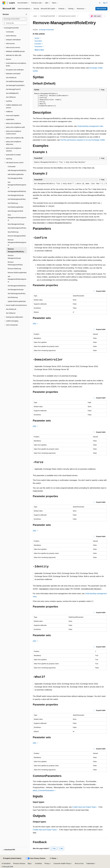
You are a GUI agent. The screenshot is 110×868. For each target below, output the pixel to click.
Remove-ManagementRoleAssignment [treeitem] (17, 242)
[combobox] (15, 19)
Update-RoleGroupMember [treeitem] (17, 301)
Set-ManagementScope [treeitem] (16, 290)
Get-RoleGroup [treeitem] (13, 203)
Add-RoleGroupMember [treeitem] (16, 174)
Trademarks (90, 863)
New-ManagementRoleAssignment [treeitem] (17, 218)
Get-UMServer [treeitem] (11, 97)
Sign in (105, 3)
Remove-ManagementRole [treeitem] (17, 236)
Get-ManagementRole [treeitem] (15, 178)
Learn (35, 16)
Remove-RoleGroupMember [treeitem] (17, 273)
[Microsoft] (4, 3)
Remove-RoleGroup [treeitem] (14, 269)
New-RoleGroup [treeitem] (13, 232)
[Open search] (100, 3)
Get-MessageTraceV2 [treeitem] (13, 89)
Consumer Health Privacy (62, 863)
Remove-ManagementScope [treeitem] (14, 257)
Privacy (47, 863)
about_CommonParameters (43, 790)
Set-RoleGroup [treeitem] (13, 297)
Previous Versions (19, 863)
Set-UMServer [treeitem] (11, 313)
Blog (29, 863)
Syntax (38, 38)
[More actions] (105, 16)
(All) (36, 324)
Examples (39, 44)
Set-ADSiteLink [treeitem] (11, 309)
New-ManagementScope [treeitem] (16, 224)
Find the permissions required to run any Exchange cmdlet (83, 140)
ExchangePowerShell (48, 16)
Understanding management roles (90, 126)
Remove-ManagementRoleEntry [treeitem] (16, 250)
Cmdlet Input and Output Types (84, 807)
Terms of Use (79, 863)
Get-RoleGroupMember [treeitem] (16, 207)
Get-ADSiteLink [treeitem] (11, 78)
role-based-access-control (67, 16)
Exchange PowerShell (46, 30)
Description (38, 41)
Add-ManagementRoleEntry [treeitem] (17, 170)
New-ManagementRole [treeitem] (15, 211)
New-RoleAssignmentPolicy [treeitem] (17, 228)
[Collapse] (26, 14)
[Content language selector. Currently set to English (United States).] (12, 858)
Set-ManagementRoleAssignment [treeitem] (17, 279)
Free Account (101, 9)
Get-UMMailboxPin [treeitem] (12, 93)
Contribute (38, 863)
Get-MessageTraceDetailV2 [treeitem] (15, 85)
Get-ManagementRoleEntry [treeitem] (17, 191)
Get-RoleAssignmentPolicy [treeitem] (17, 199)
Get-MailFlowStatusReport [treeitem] (15, 81)
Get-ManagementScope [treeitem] (16, 195)
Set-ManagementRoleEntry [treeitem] (17, 286)
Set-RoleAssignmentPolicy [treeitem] (17, 294)
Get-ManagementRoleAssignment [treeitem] (17, 185)
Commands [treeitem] (10, 32)
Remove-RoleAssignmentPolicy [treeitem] (15, 263)
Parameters (39, 47)
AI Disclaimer (6, 863)
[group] (70, 184)
